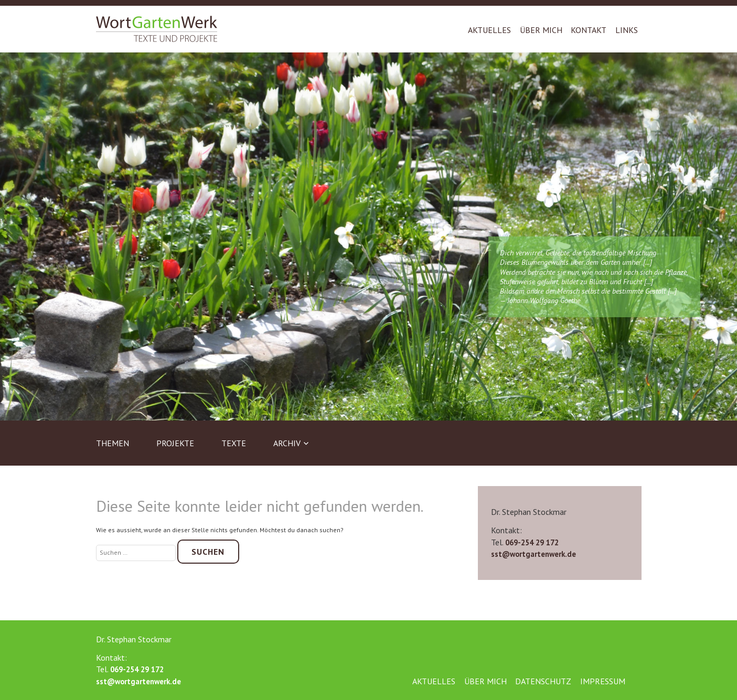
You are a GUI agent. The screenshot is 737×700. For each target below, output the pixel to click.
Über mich (541, 30)
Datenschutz (543, 681)
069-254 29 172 (532, 542)
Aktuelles (489, 30)
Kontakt (589, 30)
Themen (113, 443)
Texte (234, 443)
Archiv (287, 443)
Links (627, 30)
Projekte (175, 443)
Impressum (603, 681)
